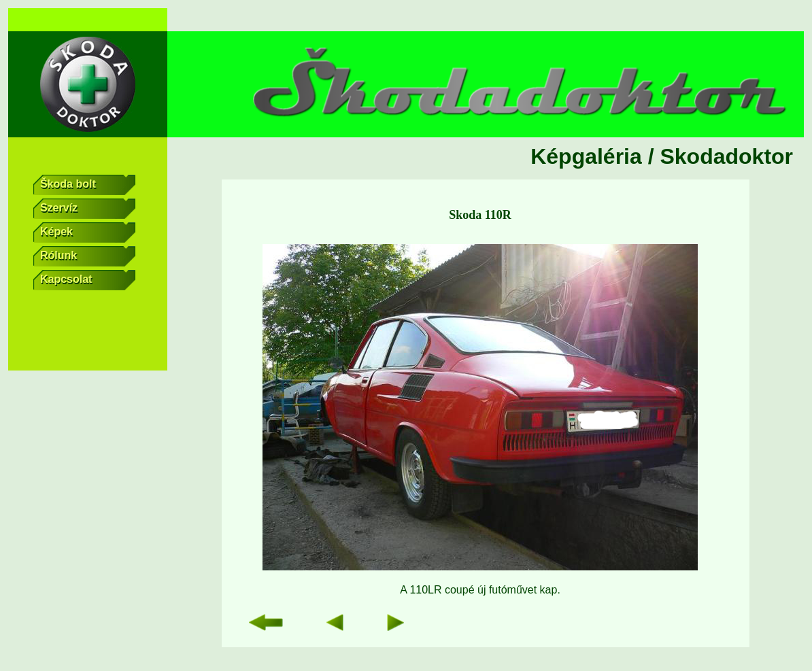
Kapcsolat (88, 280)
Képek (88, 233)
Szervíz (88, 209)
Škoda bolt (88, 185)
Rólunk (88, 256)
